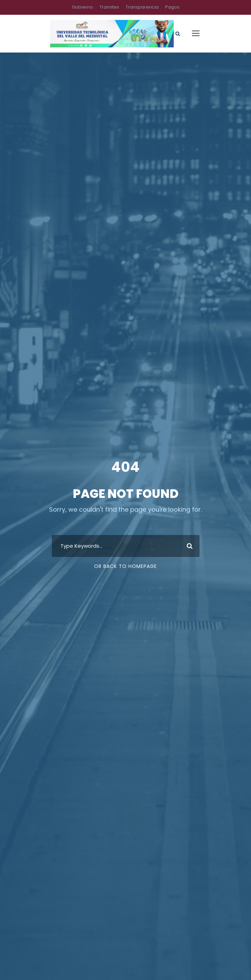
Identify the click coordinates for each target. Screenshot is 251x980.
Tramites (109, 7)
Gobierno (82, 7)
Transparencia (142, 7)
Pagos (172, 7)
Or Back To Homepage (125, 566)
